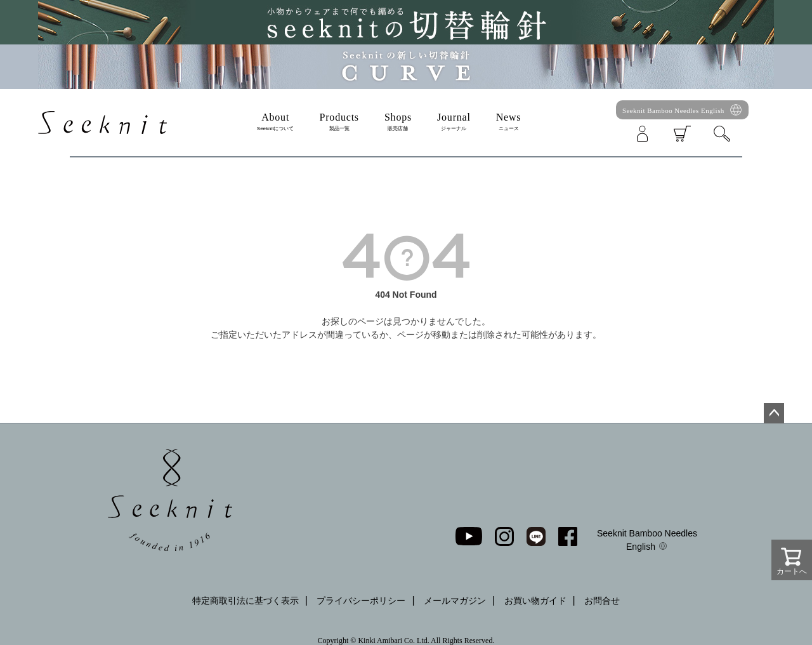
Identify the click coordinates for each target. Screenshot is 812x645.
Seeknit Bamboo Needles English (673, 110)
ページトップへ (774, 413)
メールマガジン (455, 601)
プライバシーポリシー (361, 601)
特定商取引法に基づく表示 (246, 601)
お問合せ (602, 601)
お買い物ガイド (535, 601)
